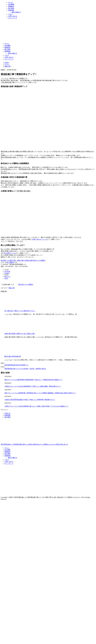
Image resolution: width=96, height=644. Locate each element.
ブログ (10, 14)
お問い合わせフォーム (39, 239)
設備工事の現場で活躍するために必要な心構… (20, 334)
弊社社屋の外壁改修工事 (13, 356)
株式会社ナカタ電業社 (26, 285)
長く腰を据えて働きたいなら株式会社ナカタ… (20, 311)
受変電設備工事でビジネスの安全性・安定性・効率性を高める (25, 369)
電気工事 (7, 66)
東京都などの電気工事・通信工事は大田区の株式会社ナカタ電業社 (23, 260)
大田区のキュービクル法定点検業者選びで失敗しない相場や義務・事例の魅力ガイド (33, 386)
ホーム (10, 2)
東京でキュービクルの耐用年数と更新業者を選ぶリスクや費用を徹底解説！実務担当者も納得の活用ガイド (40, 393)
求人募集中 (10, 262)
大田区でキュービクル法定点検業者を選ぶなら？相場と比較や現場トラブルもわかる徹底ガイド (36, 406)
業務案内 (11, 6)
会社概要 (11, 4)
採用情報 (11, 10)
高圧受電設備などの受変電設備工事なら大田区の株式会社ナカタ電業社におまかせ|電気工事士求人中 (48, 436)
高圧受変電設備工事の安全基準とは (16, 365)
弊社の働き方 (16, 12)
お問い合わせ (13, 16)
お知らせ (7, 413)
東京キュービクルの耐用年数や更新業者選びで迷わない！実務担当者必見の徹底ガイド (33, 380)
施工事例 (11, 8)
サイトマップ (13, 18)
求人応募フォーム (10, 253)
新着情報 (7, 415)
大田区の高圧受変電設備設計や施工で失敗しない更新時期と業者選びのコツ (30, 400)
